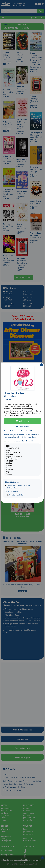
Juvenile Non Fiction (17, 495)
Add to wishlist (23, 427)
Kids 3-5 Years (13, 488)
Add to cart (23, 421)
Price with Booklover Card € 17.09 (18, 431)
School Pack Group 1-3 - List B (19, 486)
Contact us (8, 441)
